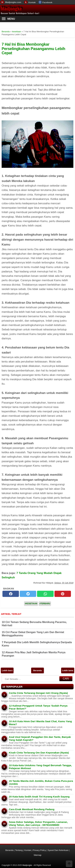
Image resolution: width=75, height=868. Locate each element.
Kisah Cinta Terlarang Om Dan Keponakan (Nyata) (39, 753)
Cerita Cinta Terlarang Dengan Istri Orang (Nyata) (38, 693)
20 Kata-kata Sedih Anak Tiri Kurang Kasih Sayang (39, 797)
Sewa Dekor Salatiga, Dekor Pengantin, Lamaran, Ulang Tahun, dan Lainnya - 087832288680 (38, 823)
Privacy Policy (39, 850)
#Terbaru (45, 604)
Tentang (19, 850)
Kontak (32, 2)
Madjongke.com (13, 2)
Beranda (37, 670)
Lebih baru (7, 670)
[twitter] (28, 594)
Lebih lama (68, 670)
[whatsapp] (45, 594)
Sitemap (37, 855)
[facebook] (11, 594)
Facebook (47, 2)
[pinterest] (63, 594)
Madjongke (11, 9)
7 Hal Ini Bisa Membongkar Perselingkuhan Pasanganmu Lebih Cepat (33, 49)
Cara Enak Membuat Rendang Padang (32, 809)
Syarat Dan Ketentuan (58, 850)
